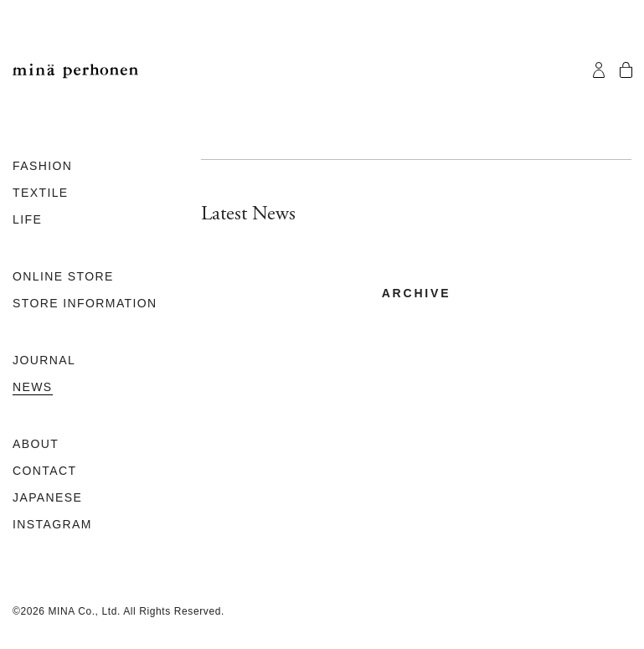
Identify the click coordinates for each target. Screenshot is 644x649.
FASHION (42, 166)
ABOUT (36, 444)
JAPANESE (47, 497)
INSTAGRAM (52, 524)
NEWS (33, 387)
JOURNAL (44, 360)
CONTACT (44, 471)
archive (417, 293)
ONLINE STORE (63, 276)
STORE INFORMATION (85, 303)
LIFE (27, 219)
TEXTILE (41, 193)
